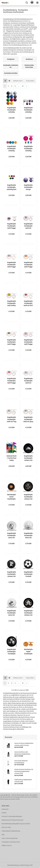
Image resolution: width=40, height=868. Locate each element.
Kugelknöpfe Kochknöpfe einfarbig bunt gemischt (12, 187)
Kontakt (4, 813)
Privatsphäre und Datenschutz (11, 842)
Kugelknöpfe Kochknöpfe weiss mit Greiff (12, 536)
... (19, 86)
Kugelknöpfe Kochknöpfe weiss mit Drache (12, 613)
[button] (5, 81)
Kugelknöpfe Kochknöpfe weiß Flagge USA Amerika (12, 226)
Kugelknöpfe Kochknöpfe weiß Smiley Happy (12, 303)
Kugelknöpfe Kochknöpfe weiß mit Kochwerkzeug (28, 381)
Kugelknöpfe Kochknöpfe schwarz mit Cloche (28, 458)
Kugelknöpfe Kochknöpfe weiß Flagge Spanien (28, 265)
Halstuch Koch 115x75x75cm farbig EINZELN (12, 458)
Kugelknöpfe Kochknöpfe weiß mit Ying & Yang (12, 419)
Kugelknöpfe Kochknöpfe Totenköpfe (12, 652)
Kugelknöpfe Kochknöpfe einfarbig (12, 110)
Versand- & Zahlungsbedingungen (12, 816)
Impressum (5, 809)
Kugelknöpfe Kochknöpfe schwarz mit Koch (12, 574)
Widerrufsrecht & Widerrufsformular (12, 820)
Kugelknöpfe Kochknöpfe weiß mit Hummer (28, 226)
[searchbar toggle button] (27, 3)
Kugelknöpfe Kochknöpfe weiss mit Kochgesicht (28, 536)
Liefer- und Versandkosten (10, 838)
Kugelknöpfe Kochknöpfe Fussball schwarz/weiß (28, 574)
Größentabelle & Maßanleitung (11, 831)
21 (23, 86)
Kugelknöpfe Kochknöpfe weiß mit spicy (28, 419)
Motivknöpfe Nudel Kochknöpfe (28, 652)
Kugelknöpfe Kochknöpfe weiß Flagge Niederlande (28, 342)
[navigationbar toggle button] (37, 3)
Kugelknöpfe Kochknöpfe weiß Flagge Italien (12, 265)
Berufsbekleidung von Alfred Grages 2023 (20, 865)
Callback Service (7, 845)
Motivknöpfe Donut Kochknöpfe (12, 497)
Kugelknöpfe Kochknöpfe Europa (28, 187)
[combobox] (18, 81)
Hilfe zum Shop (6, 827)
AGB (3, 835)
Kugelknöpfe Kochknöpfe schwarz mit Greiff (28, 497)
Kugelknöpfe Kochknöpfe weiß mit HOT (28, 303)
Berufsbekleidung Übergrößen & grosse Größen (16, 824)
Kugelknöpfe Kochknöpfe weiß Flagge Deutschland (12, 342)
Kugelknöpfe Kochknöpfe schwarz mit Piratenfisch (28, 613)
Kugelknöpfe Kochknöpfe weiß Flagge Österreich (12, 381)
